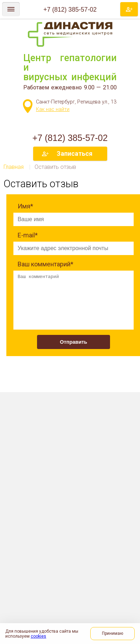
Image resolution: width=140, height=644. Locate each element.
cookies (38, 636)
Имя (25, 206)
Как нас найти (53, 109)
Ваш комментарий (45, 264)
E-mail (28, 235)
